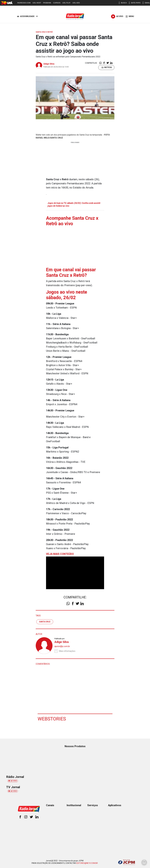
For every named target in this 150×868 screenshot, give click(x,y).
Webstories (52, 719)
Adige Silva (49, 64)
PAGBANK (47, 3)
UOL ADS (76, 3)
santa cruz (45, 622)
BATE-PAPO (135, 3)
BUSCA (123, 3)
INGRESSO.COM (24, 3)
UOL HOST (37, 3)
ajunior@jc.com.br (62, 646)
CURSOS (57, 3)
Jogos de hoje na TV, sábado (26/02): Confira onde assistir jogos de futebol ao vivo (74, 204)
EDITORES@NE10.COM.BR (87, 863)
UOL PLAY (66, 3)
